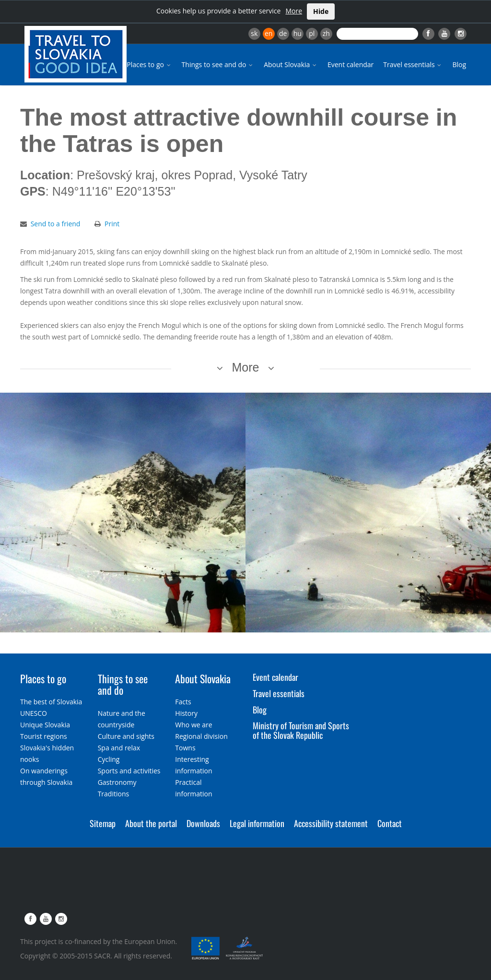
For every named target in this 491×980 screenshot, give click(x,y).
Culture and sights (126, 736)
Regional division (201, 736)
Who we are (193, 725)
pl (312, 33)
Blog (459, 64)
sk (254, 33)
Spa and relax (119, 748)
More (294, 11)
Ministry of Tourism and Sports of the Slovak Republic (301, 730)
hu (298, 33)
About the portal (151, 823)
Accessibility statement (331, 823)
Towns (185, 748)
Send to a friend (56, 224)
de (283, 33)
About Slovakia (291, 64)
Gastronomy (117, 782)
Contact (390, 823)
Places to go (149, 64)
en (269, 33)
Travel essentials (413, 64)
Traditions (114, 794)
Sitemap (103, 823)
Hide (321, 11)
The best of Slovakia (51, 702)
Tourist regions (44, 736)
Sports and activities (129, 771)
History (186, 713)
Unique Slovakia (45, 725)
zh (326, 33)
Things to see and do (218, 64)
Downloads (203, 823)
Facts (183, 702)
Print (112, 224)
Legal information (257, 823)
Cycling (109, 759)
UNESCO (34, 713)
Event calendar (351, 64)
